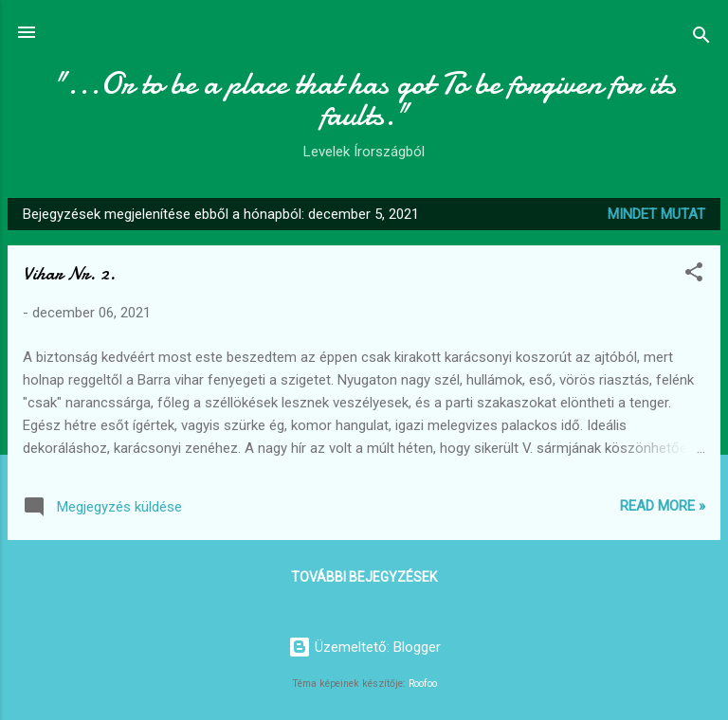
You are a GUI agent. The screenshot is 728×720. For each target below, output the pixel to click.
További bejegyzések (364, 577)
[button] (694, 275)
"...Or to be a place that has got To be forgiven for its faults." (364, 99)
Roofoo (423, 684)
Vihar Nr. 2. (69, 273)
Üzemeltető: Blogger (364, 647)
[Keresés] (701, 38)
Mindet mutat (656, 214)
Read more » (663, 506)
